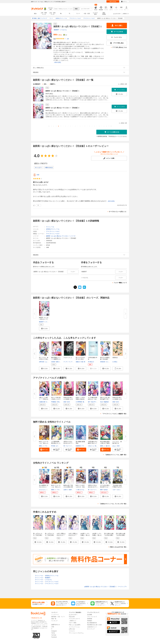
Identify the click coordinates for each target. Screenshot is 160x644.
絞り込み (51, 9)
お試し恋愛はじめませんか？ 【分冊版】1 (73, 535)
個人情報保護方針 (92, 623)
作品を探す (72, 617)
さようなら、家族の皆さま (117, 442)
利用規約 (90, 621)
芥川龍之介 (91, 362)
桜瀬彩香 (78, 446)
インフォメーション (74, 627)
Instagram (54, 631)
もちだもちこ (43, 490)
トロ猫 (78, 490)
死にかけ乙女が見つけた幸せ (80, 358)
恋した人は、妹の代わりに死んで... (44, 359)
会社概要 (90, 615)
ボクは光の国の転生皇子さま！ (105, 486)
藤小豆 (108, 446)
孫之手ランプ (95, 402)
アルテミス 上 (68, 358)
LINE (53, 627)
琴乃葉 (53, 446)
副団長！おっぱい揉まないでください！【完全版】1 (62, 91)
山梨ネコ (66, 490)
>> (111, 126)
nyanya (106, 490)
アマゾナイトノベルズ (53, 231)
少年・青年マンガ (44, 14)
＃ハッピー (38, 168)
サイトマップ (91, 629)
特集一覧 (54, 619)
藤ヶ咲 (83, 362)
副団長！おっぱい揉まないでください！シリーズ (61, 236)
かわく (119, 490)
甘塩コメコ (60, 402)
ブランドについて (92, 617)
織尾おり (85, 402)
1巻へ (45, 84)
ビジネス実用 (95, 14)
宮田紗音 (103, 362)
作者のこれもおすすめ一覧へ (118, 547)
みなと (114, 446)
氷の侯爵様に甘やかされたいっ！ (44, 487)
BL (61, 13)
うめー (114, 490)
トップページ (55, 615)
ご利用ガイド (126, 14)
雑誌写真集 (104, 14)
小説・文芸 (87, 14)
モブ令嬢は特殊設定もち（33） (93, 398)
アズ (83, 446)
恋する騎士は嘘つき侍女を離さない (109, 535)
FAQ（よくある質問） (75, 625)
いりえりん (64, 30)
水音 (38, 175)
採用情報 (90, 619)
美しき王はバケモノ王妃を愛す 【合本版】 (50, 535)
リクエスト (72, 631)
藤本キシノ (72, 490)
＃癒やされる (49, 168)
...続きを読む (57, 62)
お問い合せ (72, 629)
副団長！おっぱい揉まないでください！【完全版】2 (62, 108)
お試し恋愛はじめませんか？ (61, 534)
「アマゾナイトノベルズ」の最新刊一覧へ (114, 414)
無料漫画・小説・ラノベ (58, 617)
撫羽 (101, 490)
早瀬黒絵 (54, 402)
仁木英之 (115, 362)
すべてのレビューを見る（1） (118, 212)
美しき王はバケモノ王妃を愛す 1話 (38, 535)
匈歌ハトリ (98, 446)
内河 (118, 446)
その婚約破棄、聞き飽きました (56, 442)
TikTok (53, 633)
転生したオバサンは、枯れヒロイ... (44, 443)
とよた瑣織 (48, 362)
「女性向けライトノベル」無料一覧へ (116, 455)
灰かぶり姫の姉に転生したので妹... (56, 399)
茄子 (89, 402)
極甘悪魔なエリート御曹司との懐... (56, 359)
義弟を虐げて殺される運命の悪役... (68, 487)
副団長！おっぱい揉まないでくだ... (44, 319)
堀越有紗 (106, 402)
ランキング (54, 621)
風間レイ (41, 446)
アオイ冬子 (48, 446)
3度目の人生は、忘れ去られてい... (69, 442)
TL (69, 14)
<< (49, 126)
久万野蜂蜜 (79, 402)
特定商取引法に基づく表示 (94, 625)
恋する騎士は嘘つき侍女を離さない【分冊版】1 (121, 535)
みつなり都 (83, 490)
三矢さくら (91, 446)
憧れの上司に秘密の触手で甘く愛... (105, 399)
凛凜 (65, 402)
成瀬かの (78, 362)
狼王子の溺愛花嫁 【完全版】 (105, 358)
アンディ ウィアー (69, 362)
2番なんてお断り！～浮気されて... (44, 399)
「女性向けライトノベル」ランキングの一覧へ (113, 504)
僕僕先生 (115, 358)
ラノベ (78, 14)
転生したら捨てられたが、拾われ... (80, 487)
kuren (68, 402)
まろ (57, 446)
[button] (44, 329)
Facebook (54, 637)
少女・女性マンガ (52, 14)
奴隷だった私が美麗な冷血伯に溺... (80, 399)
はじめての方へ (117, 14)
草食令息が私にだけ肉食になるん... (68, 399)
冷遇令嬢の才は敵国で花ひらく (93, 442)
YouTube (54, 635)
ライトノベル (50, 227)
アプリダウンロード (74, 619)
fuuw (101, 402)
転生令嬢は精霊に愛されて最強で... (105, 443)
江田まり (48, 402)
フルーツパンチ (70, 446)
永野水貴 (41, 362)
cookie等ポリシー (92, 627)
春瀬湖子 (56, 30)
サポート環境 (73, 623)
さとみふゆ (109, 362)
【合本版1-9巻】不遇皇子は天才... (118, 486)
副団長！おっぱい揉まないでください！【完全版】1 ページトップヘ (105, 587)
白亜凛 (53, 362)
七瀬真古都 (42, 402)
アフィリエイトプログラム (76, 633)
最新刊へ (53, 84)
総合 (35, 14)
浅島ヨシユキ (59, 362)
